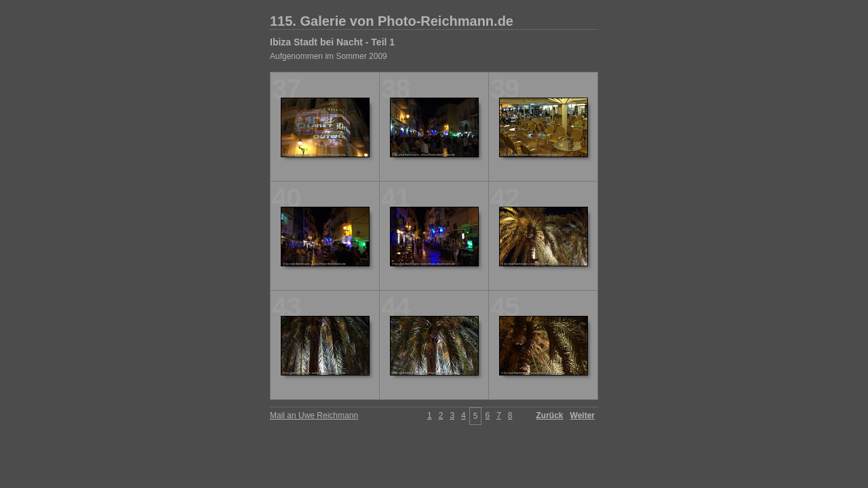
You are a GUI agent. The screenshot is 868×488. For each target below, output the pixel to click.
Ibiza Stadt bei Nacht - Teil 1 (332, 42)
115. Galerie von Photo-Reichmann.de (392, 21)
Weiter (583, 415)
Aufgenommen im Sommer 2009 (329, 56)
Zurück (550, 415)
